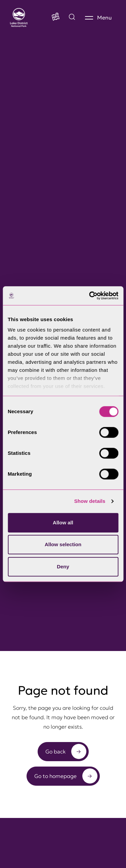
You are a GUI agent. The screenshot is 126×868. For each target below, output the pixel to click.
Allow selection (63, 544)
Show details (90, 501)
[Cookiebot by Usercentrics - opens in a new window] (90, 296)
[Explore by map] (72, 17)
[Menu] (98, 17)
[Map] (56, 17)
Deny (63, 567)
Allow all (63, 523)
